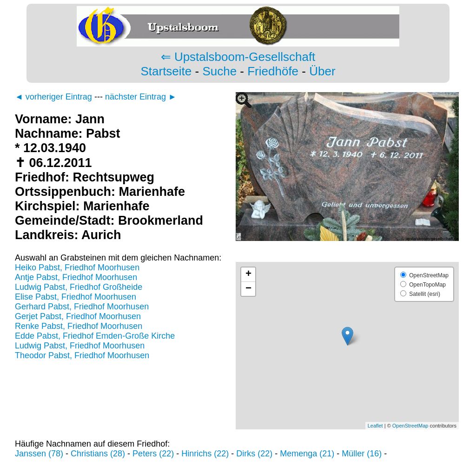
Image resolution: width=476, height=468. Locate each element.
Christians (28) (98, 454)
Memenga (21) (307, 454)
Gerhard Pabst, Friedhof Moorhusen (82, 307)
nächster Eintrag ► (141, 97)
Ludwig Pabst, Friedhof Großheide (79, 287)
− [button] (248, 289)
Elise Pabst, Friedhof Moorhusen (76, 297)
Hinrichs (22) (205, 454)
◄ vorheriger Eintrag (53, 97)
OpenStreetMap (410, 426)
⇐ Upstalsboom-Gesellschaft (238, 57)
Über (322, 71)
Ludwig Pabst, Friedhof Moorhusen (80, 346)
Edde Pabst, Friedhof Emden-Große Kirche (95, 336)
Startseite (166, 71)
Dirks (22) (254, 454)
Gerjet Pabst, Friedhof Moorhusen (78, 316)
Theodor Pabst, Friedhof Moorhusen (82, 355)
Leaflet (375, 426)
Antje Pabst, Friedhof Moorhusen (76, 277)
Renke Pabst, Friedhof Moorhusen (79, 326)
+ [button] (248, 274)
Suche (219, 71)
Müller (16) (362, 454)
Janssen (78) (39, 454)
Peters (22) (153, 454)
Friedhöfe (273, 71)
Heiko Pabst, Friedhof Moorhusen (77, 267)
